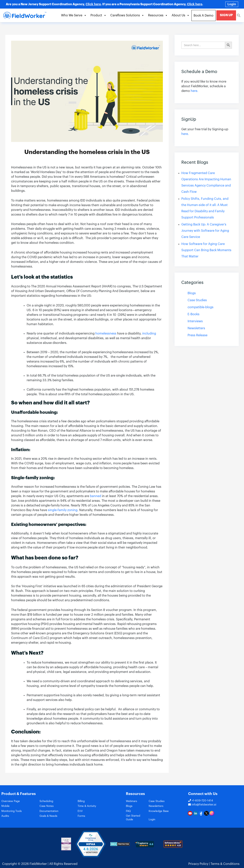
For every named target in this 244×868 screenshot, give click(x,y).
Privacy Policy (198, 862)
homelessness (106, 334)
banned (96, 496)
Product (99, 15)
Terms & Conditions (225, 862)
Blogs (192, 293)
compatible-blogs (201, 307)
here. (194, 91)
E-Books (194, 314)
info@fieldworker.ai (202, 805)
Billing (82, 801)
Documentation (50, 812)
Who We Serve (75, 15)
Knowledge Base (165, 812)
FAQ (129, 812)
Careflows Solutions (128, 15)
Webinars (132, 801)
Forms (82, 818)
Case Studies (197, 300)
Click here (93, 4)
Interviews (195, 321)
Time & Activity (88, 807)
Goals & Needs (50, 818)
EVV (80, 812)
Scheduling (47, 801)
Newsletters (196, 328)
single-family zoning (63, 510)
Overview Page (12, 801)
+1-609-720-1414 (201, 801)
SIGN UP (227, 15)
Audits (6, 818)
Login (232, 4)
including (149, 334)
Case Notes (47, 807)
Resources (159, 15)
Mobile (6, 807)
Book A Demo (205, 16)
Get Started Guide (138, 818)
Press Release (197, 335)
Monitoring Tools (13, 812)
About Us (182, 15)
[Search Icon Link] (239, 15)
